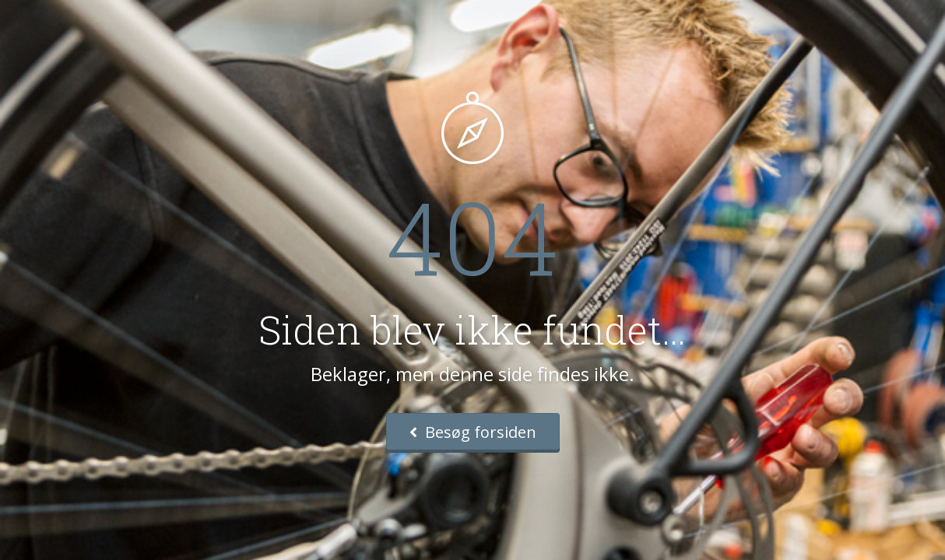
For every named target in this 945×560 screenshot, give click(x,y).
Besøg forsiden (473, 432)
